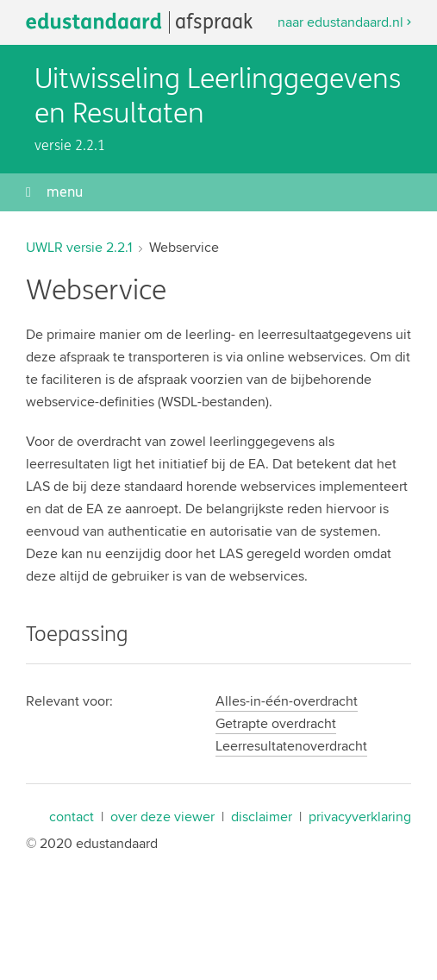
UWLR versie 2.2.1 (79, 247)
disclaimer (262, 817)
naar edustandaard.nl (340, 22)
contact (72, 817)
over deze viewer (162, 817)
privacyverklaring (360, 817)
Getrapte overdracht (276, 723)
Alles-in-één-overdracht (287, 701)
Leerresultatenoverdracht (291, 746)
